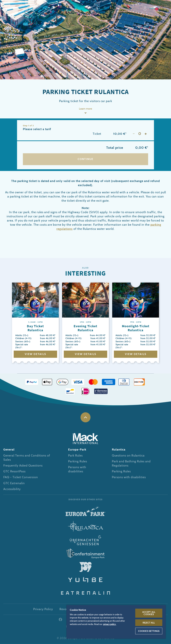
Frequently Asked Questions (23, 466)
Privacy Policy (43, 609)
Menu (166, 8)
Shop (156, 8)
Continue (85, 159)
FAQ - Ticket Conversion (21, 478)
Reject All (149, 623)
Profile (146, 8)
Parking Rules (78, 462)
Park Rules (75, 456)
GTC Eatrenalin (14, 484)
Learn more (85, 109)
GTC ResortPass (14, 472)
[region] (116, 622)
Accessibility (12, 489)
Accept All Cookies (149, 613)
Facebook (60, 620)
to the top (85, 418)
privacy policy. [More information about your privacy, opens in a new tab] (110, 624)
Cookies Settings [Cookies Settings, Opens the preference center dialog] (149, 631)
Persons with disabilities (129, 478)
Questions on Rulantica (128, 456)
